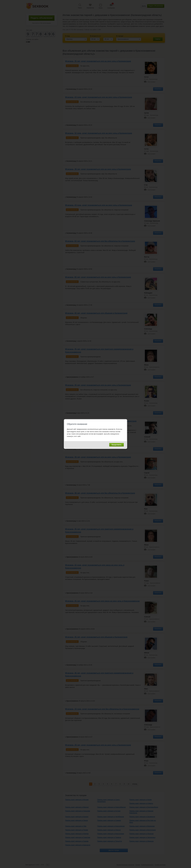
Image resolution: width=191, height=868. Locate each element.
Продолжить (117, 445)
